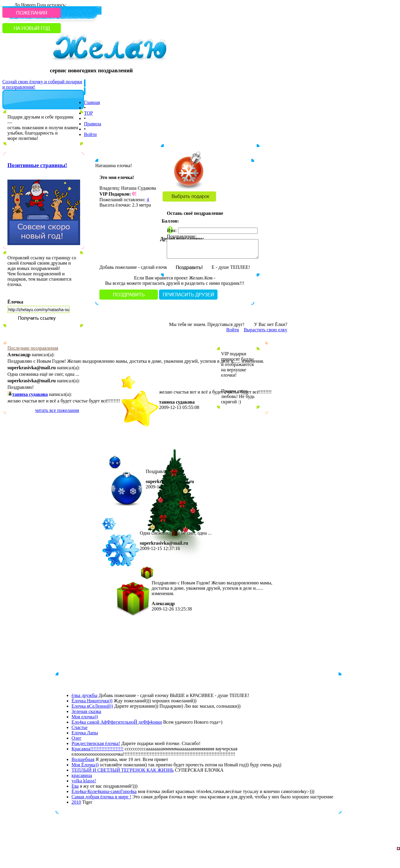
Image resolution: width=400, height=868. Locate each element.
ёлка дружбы (84, 695)
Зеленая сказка (86, 711)
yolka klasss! (84, 781)
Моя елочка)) (85, 717)
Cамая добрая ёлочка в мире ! (101, 797)
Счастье (80, 727)
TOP (88, 113)
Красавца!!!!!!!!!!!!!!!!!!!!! (97, 749)
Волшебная (83, 759)
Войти (90, 134)
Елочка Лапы (85, 733)
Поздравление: (182, 236)
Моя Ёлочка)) (85, 765)
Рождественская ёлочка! (96, 743)
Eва (75, 786)
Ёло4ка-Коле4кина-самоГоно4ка (104, 791)
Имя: (172, 230)
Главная (92, 102)
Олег (76, 738)
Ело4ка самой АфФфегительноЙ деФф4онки (117, 722)
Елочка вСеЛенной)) (92, 706)
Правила (93, 124)
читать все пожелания (57, 410)
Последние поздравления (33, 348)
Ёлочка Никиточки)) (92, 701)
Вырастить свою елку (265, 330)
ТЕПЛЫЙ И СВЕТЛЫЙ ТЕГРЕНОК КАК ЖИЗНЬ (123, 770)
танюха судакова (30, 394)
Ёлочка (15, 302)
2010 (76, 802)
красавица (82, 775)
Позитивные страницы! (37, 165)
